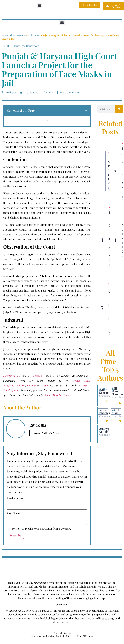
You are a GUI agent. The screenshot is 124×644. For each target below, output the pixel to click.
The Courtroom (18, 35)
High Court (33, 35)
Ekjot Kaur (116, 411)
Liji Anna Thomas (118, 391)
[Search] (119, 109)
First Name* (14, 513)
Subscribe (15, 535)
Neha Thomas (105, 411)
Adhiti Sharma (104, 391)
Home (5, 35)
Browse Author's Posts (46, 433)
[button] (39, 5)
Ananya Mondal (104, 430)
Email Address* (16, 498)
